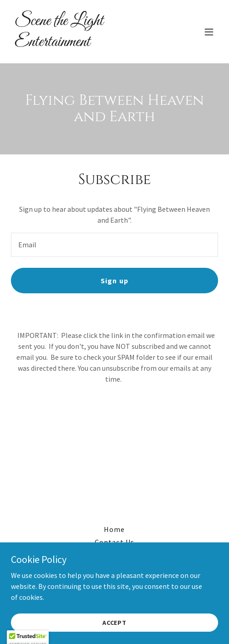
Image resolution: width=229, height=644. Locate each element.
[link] (84, 43)
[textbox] (114, 245)
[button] (209, 32)
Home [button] (114, 529)
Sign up (114, 281)
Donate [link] (114, 555)
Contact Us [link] (114, 542)
